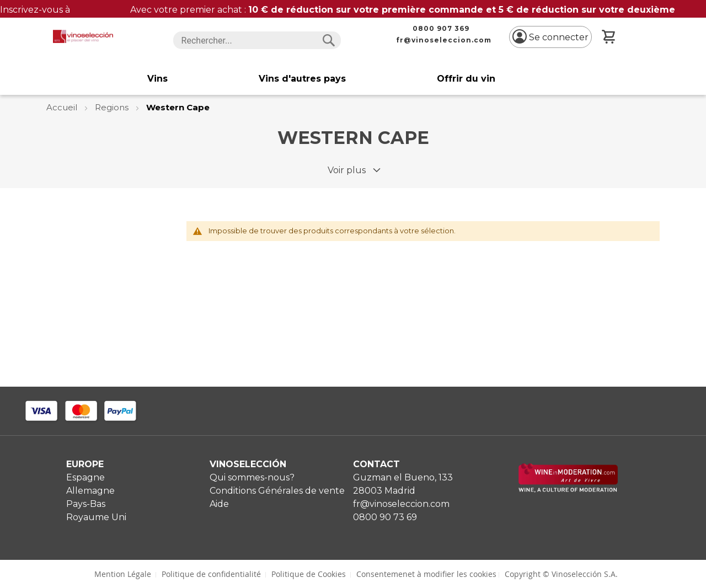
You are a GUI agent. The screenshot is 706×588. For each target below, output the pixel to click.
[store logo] (83, 36)
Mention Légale (123, 574)
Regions (113, 107)
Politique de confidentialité (211, 574)
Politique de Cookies (309, 574)
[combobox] (257, 40)
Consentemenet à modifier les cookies (426, 574)
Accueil (63, 107)
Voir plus (347, 170)
